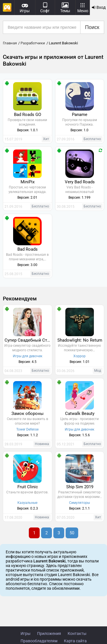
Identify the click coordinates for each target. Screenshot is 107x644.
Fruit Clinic (28, 487)
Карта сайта (75, 641)
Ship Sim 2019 (80, 487)
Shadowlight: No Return (80, 340)
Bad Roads (28, 249)
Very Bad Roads (80, 182)
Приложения (49, 633)
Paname (80, 115)
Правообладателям (39, 641)
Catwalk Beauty (80, 414)
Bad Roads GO (28, 115)
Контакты (77, 633)
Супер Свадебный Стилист (28, 340)
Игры (26, 633)
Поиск (92, 27)
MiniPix (28, 182)
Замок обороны (28, 414)
